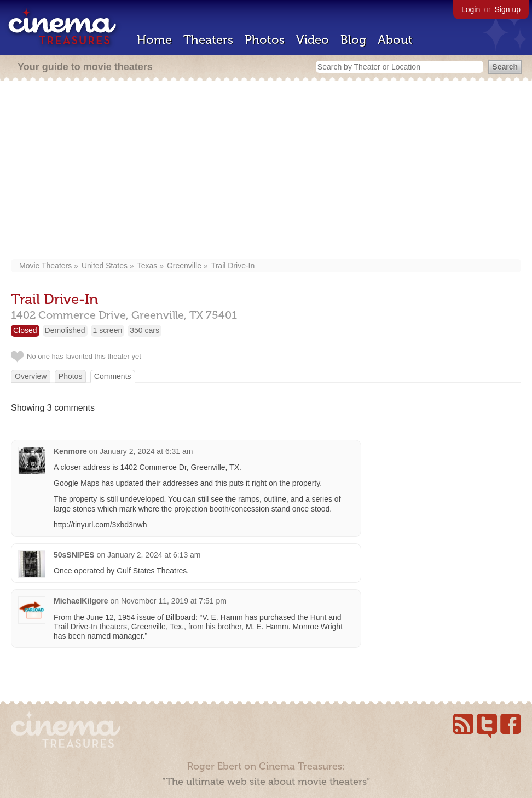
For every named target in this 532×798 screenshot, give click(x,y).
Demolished (65, 330)
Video (313, 40)
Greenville (184, 266)
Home (154, 40)
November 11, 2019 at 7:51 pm (174, 601)
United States (105, 266)
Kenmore (70, 451)
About (395, 40)
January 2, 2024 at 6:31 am (146, 451)
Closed (25, 330)
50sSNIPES (74, 555)
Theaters (208, 40)
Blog (353, 40)
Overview (31, 376)
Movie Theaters (45, 266)
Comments (113, 376)
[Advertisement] (266, 171)
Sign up (508, 9)
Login (471, 9)
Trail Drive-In (233, 266)
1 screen (108, 330)
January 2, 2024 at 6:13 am (154, 555)
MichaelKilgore (81, 601)
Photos (265, 40)
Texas (148, 266)
